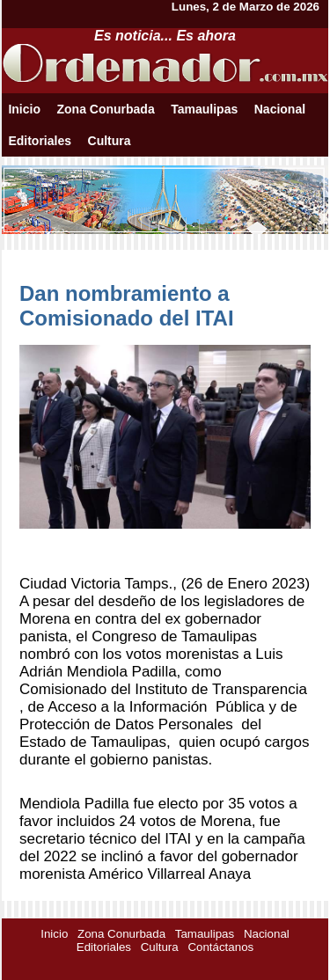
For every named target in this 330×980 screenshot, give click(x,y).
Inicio (24, 109)
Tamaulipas (204, 109)
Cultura (110, 141)
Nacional (280, 109)
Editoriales (40, 141)
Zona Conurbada (105, 109)
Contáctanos (220, 947)
